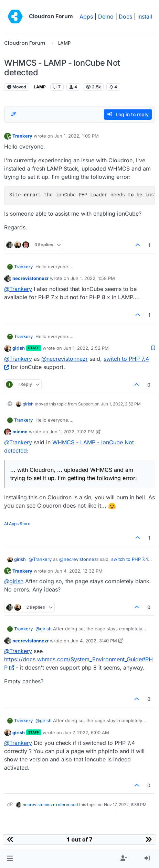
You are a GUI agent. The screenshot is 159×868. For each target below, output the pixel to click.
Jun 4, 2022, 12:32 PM (78, 571)
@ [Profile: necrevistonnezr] (65, 359)
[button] (10, 858)
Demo (106, 17)
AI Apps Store (17, 524)
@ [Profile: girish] (14, 581)
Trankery (22, 136)
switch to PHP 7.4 (130, 559)
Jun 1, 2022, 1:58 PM (93, 278)
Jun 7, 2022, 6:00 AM (86, 733)
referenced (67, 805)
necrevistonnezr (30, 278)
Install (145, 17)
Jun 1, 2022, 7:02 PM (72, 432)
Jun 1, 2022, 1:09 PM (77, 136)
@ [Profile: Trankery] (18, 289)
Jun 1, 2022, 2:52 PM (86, 348)
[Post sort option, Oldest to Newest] (13, 114)
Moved (17, 87)
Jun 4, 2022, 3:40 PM (94, 641)
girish (19, 348)
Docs (125, 17)
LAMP (40, 87)
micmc (20, 432)
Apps (86, 17)
